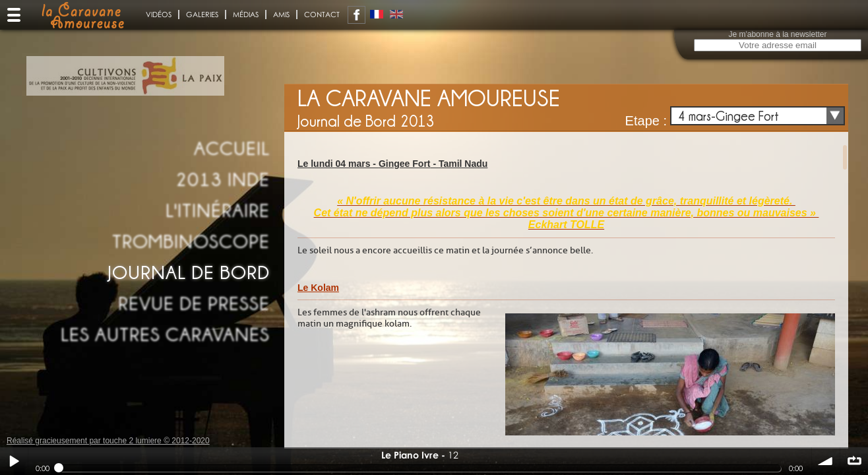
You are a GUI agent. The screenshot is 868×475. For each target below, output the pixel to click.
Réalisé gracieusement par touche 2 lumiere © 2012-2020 (108, 441)
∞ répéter (854, 461)
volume (826, 461)
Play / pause (14, 461)
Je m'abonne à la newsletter (777, 34)
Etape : (646, 121)
